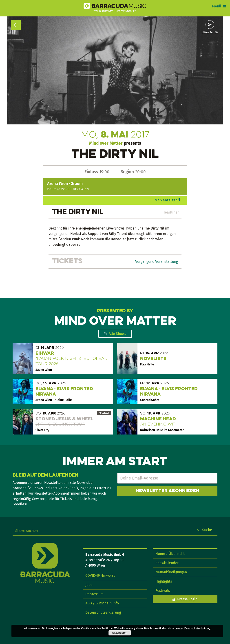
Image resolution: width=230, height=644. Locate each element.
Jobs (89, 585)
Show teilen (210, 32)
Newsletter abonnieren (167, 491)
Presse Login (187, 599)
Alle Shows (117, 334)
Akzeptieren (120, 633)
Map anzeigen (166, 200)
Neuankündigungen (171, 572)
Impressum (94, 594)
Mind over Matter (106, 143)
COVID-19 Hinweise (100, 575)
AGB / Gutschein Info (102, 603)
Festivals (163, 591)
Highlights (164, 581)
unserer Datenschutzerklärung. (193, 628)
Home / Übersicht (170, 554)
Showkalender (167, 563)
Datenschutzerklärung (103, 612)
